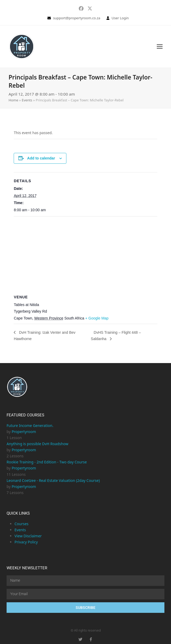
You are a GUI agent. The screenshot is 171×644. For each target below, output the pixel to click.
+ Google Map (97, 318)
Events (27, 100)
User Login (120, 18)
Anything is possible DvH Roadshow (37, 444)
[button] (160, 46)
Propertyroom (24, 432)
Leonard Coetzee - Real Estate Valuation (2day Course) (53, 480)
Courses (21, 524)
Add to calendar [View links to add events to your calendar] (41, 158)
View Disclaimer (28, 536)
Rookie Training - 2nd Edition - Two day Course (47, 462)
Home (13, 100)
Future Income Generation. (30, 426)
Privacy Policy (26, 542)
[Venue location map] (85, 255)
